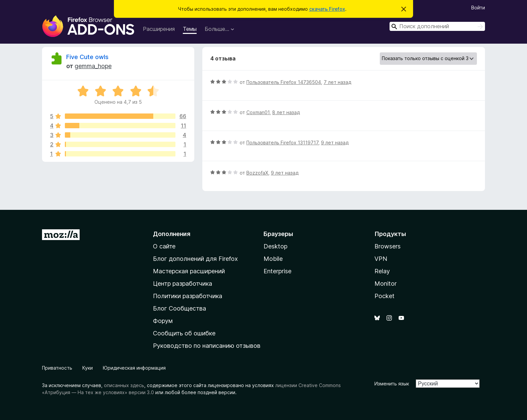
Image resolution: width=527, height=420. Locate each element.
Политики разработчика (188, 296)
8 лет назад (286, 112)
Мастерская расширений (189, 271)
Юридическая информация (134, 368)
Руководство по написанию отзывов (207, 346)
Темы (190, 29)
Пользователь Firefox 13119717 (282, 143)
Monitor (386, 284)
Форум (163, 321)
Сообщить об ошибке (184, 333)
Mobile (273, 259)
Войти (478, 8)
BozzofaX (257, 173)
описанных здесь (124, 385)
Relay (382, 271)
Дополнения (172, 234)
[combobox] (437, 26)
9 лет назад (335, 143)
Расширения (159, 29)
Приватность (57, 368)
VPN (381, 259)
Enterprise (277, 271)
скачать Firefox (327, 9)
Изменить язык (392, 384)
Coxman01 (258, 112)
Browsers (388, 246)
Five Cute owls (87, 57)
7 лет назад (337, 82)
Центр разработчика (183, 284)
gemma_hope (93, 66)
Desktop (275, 246)
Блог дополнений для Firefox (195, 259)
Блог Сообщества (179, 308)
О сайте (164, 246)
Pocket (384, 296)
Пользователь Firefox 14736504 (284, 82)
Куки (88, 368)
